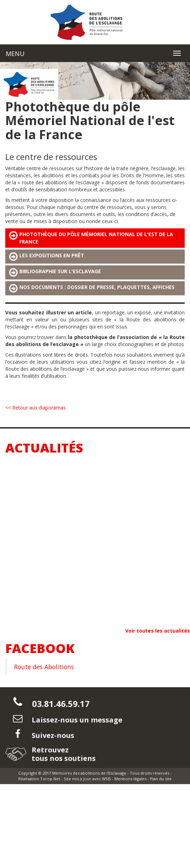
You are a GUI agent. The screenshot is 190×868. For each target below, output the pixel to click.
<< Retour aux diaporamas (36, 408)
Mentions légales (130, 779)
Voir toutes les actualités (158, 631)
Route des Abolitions (44, 667)
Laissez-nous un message (76, 720)
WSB (106, 779)
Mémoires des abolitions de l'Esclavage (89, 773)
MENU (15, 54)
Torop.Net (50, 779)
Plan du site (161, 779)
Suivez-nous (52, 735)
